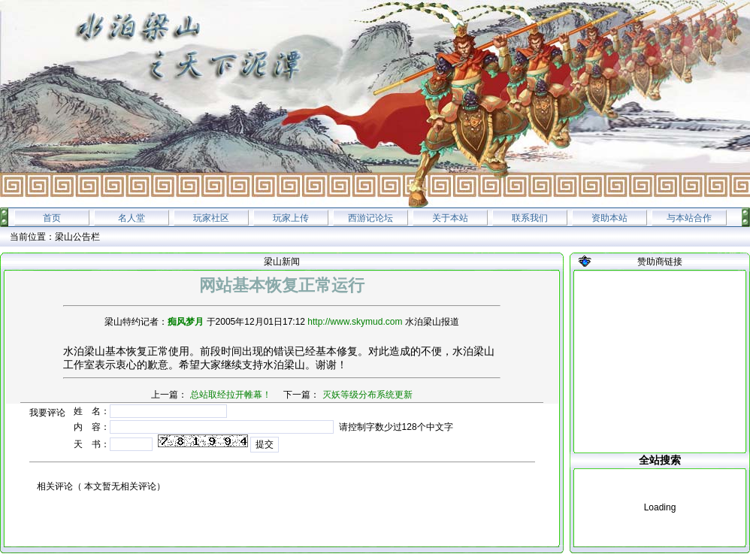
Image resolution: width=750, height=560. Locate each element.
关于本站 (450, 218)
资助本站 (609, 218)
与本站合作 (689, 218)
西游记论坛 (370, 218)
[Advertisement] (660, 362)
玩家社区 (211, 218)
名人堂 (132, 218)
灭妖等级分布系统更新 (367, 395)
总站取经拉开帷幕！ (231, 395)
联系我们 (530, 218)
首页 (52, 218)
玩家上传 (291, 218)
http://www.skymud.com (355, 322)
